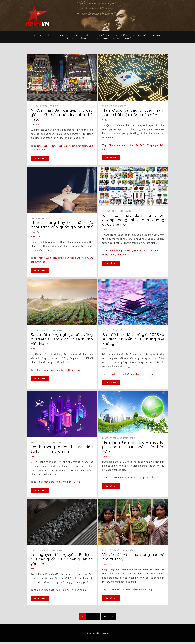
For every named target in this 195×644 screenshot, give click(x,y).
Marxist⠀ (157, 35)
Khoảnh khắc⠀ (141, 35)
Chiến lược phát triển (76, 146)
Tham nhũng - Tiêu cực (49, 258)
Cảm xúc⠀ (84, 38)
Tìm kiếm (116, 38)
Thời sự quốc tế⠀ (119, 106)
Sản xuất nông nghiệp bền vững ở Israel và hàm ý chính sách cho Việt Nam (62, 339)
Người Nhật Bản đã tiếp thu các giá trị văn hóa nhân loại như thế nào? (62, 115)
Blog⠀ (96, 38)
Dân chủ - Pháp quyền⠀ (42, 218)
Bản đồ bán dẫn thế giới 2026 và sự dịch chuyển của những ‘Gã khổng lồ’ (133, 339)
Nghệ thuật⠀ (105, 35)
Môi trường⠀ (123, 35)
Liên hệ (127, 38)
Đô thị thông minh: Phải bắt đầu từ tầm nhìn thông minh (62, 449)
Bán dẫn (113, 374)
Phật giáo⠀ (70, 38)
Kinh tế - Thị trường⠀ (122, 211)
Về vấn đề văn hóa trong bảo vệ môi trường (133, 557)
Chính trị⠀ (63, 35)
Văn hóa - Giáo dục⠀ (40, 106)
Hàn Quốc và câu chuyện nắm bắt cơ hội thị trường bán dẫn (133, 113)
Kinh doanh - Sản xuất (146, 251)
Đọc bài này (40, 158)
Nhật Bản (57, 146)
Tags (105, 38)
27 (108, 617)
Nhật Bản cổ (44, 146)
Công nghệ (153, 145)
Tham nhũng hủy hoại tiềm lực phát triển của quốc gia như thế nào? (62, 227)
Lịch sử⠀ (91, 35)
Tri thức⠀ (77, 35)
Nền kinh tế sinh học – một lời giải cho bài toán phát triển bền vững (133, 447)
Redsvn (37, 35)
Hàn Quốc (140, 145)
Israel (64, 370)
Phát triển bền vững (119, 478)
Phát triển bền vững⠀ (41, 331)
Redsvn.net (104, 635)
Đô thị (77, 482)
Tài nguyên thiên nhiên (73, 590)
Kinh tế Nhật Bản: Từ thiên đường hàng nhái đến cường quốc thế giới (133, 220)
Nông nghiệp (75, 370)
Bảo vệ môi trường (143, 590)
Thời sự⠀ (49, 35)
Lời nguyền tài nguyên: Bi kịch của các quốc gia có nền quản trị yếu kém (62, 560)
